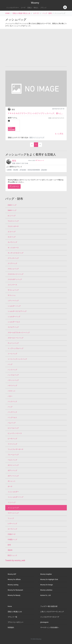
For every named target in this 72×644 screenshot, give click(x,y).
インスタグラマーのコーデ (50, 617)
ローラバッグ (12, 529)
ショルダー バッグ (14, 306)
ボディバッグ (12, 470)
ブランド (43, 8)
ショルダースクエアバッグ (17, 311)
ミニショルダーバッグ (16, 497)
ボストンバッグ (13, 465)
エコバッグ (12, 232)
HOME (7, 13)
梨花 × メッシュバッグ (37, 138)
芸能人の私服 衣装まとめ (21, 13)
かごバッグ (12, 216)
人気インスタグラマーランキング (52, 612)
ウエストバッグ (13, 221)
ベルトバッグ (12, 460)
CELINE (16, 170)
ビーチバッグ (12, 439)
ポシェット (12, 481)
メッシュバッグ (13, 508)
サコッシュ (12, 295)
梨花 (13, 110)
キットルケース (13, 248)
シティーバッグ (13, 301)
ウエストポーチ (13, 226)
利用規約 (11, 627)
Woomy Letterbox (46, 590)
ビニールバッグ (13, 428)
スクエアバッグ (13, 327)
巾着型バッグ (12, 540)
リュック (11, 518)
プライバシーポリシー (16, 622)
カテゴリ (36, 13)
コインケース (12, 285)
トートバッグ (12, 354)
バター (10, 396)
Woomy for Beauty (14, 595)
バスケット (12, 391)
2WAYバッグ (12, 205)
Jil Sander (23, 170)
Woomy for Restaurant (15, 590)
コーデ (23, 8)
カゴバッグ (12, 237)
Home (10, 606)
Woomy (35, 3)
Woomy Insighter (46, 574)
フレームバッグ (13, 455)
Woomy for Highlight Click (49, 579)
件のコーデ (40, 160)
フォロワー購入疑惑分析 (49, 606)
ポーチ (10, 486)
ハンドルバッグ (13, 375)
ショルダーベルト (14, 322)
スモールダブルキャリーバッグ (19, 333)
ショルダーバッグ (14, 317)
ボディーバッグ (13, 476)
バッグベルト (12, 417)
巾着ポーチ (12, 534)
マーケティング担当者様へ (50, 627)
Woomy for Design (47, 585)
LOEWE (9, 170)
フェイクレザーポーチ (16, 449)
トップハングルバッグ (16, 348)
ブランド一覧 (12, 617)
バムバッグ (12, 423)
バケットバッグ (13, 380)
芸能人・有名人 (33, 8)
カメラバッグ (12, 242)
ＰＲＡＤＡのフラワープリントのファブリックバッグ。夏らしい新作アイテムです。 (36, 113)
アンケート (14, 186)
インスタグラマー (13, 8)
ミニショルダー (13, 492)
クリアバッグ (12, 263)
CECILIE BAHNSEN (34, 170)
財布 (9, 545)
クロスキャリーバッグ (16, 274)
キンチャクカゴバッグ (16, 253)
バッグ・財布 (47, 13)
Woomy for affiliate (14, 579)
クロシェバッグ (13, 269)
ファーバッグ (12, 444)
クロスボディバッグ (15, 279)
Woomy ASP (12, 574)
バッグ (10, 407)
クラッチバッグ (13, 258)
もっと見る (59, 134)
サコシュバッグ (13, 290)
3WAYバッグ (12, 210)
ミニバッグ (12, 502)
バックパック (12, 401)
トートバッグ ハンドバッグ (17, 359)
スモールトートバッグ (16, 338)
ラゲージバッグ (13, 513)
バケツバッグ (12, 385)
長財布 (10, 550)
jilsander (44, 170)
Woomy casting (13, 585)
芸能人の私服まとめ (15, 612)
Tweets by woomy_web (15, 560)
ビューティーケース (15, 433)
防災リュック (12, 555)
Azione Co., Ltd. (46, 595)
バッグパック (12, 412)
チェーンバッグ (13, 343)
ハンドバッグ (12, 370)
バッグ (10, 364)
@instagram (44, 622)
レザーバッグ (12, 524)
